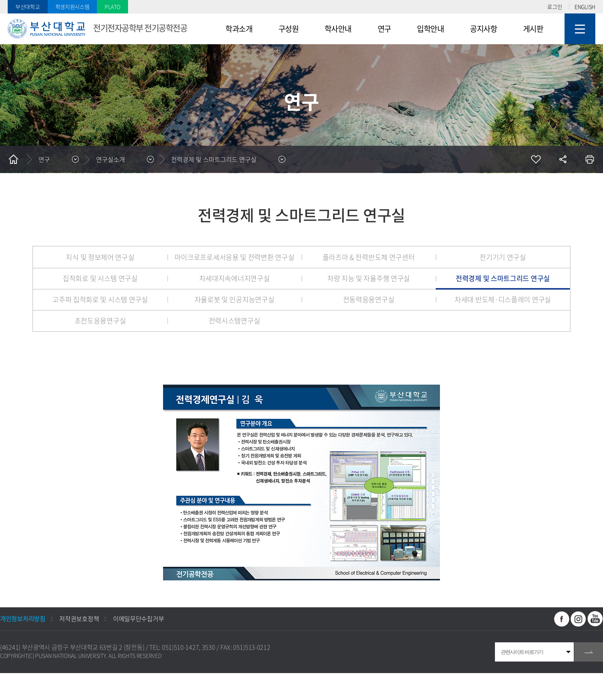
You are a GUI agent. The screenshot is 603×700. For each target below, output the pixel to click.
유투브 (595, 619)
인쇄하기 (590, 159)
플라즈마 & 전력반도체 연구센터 (369, 257)
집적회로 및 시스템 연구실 (100, 278)
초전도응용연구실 (100, 321)
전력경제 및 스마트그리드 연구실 (214, 159)
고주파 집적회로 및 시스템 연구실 (100, 299)
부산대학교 (28, 7)
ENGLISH (585, 7)
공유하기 (563, 159)
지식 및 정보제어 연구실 (100, 257)
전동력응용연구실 (369, 299)
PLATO (112, 7)
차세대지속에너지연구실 (235, 278)
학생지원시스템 (72, 7)
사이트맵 (580, 29)
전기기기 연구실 (503, 257)
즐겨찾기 (536, 159)
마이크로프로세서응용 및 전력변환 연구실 (235, 257)
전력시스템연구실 (235, 321)
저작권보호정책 (79, 618)
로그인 (555, 7)
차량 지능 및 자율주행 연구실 (369, 278)
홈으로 (13, 159)
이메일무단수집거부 (138, 618)
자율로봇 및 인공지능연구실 (235, 299)
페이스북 (562, 619)
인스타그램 (578, 619)
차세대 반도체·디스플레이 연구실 (503, 299)
